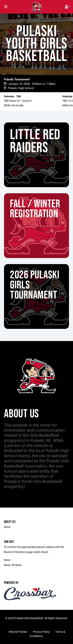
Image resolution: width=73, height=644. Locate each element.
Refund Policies (18, 632)
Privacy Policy (41, 632)
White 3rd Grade (14, 105)
